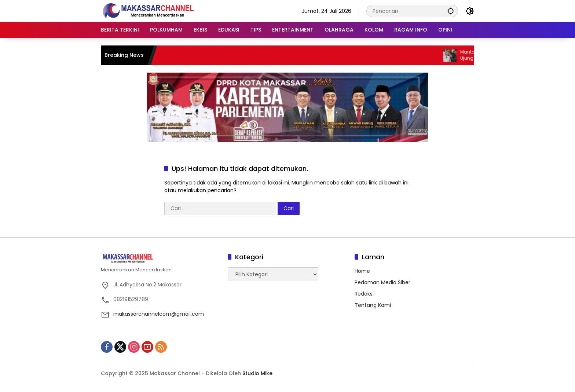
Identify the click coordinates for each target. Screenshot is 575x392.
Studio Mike (257, 373)
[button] (451, 11)
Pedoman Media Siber (382, 282)
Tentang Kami (373, 305)
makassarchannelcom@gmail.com (159, 314)
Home (362, 271)
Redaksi (364, 294)
